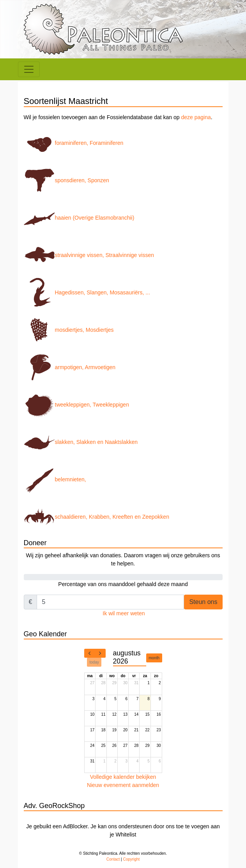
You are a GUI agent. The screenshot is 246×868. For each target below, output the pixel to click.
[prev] (90, 653)
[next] (100, 653)
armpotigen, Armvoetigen (70, 367)
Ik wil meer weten (124, 613)
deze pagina (196, 117)
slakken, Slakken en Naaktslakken (81, 442)
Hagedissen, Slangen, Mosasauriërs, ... (87, 292)
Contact (113, 859)
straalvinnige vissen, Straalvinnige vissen (89, 255)
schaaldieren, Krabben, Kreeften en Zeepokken (96, 517)
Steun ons (203, 602)
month (154, 658)
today (94, 662)
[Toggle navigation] (29, 69)
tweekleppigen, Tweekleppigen (76, 405)
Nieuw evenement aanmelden (123, 785)
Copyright (131, 859)
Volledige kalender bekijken (123, 777)
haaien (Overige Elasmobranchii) (79, 218)
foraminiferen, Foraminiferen (74, 143)
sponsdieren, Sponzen (66, 180)
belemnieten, (55, 479)
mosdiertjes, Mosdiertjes (69, 330)
